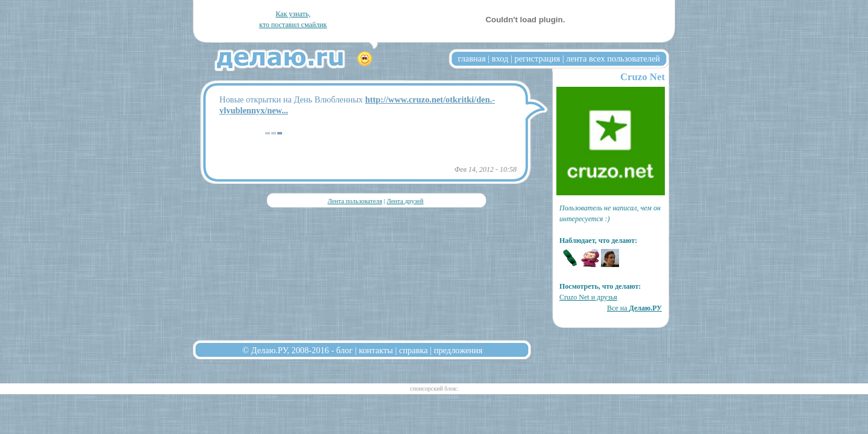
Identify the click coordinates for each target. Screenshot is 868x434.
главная (472, 58)
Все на (634, 308)
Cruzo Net (643, 77)
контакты (376, 350)
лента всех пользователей (613, 58)
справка (414, 350)
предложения (458, 350)
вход (500, 58)
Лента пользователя (354, 201)
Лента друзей (405, 201)
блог (344, 350)
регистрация (537, 58)
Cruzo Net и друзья (588, 297)
